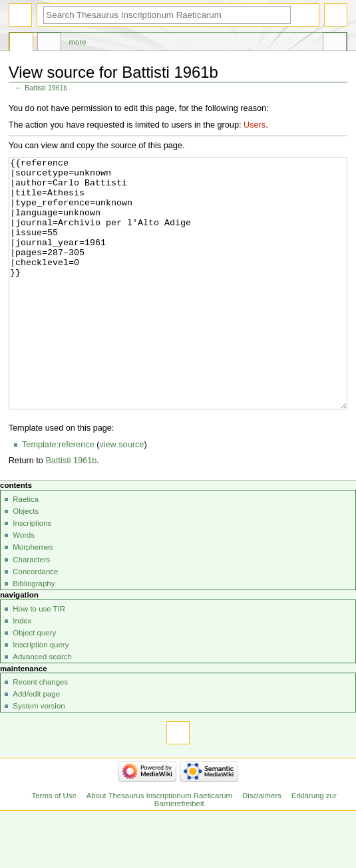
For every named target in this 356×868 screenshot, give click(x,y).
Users (255, 125)
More (78, 42)
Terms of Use (54, 845)
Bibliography (34, 633)
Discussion (49, 44)
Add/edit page (36, 744)
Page (21, 44)
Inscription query (41, 695)
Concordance (35, 621)
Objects (26, 561)
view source (121, 494)
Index (22, 671)
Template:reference (58, 494)
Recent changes (40, 732)
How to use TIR (39, 659)
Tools (335, 44)
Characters (31, 609)
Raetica (26, 549)
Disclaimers (262, 845)
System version (39, 756)
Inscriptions (32, 573)
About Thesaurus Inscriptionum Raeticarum (159, 845)
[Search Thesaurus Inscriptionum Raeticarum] (167, 15)
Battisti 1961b (46, 88)
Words (24, 585)
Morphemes (33, 597)
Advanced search (42, 706)
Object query (34, 683)
